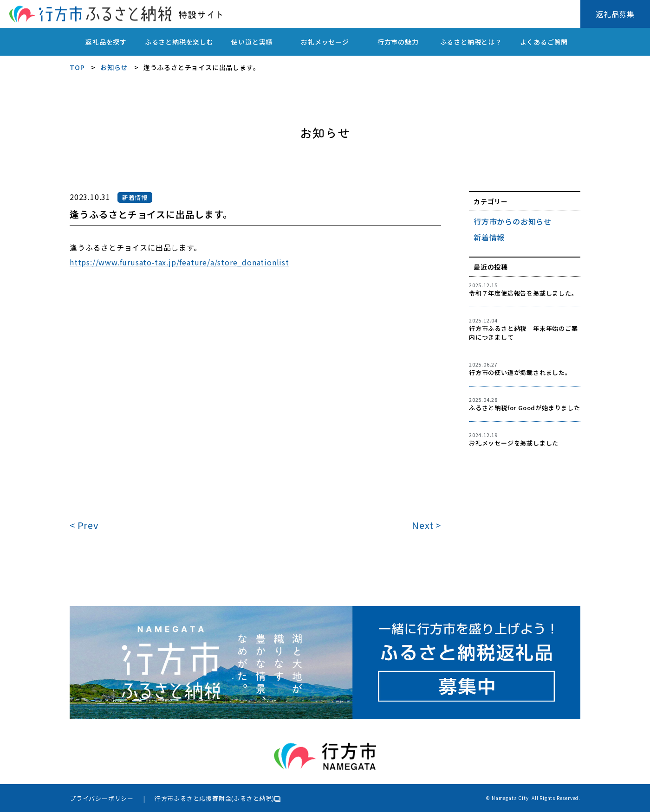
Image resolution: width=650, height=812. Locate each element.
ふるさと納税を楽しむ (179, 42)
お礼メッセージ (325, 42)
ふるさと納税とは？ (471, 42)
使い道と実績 (252, 42)
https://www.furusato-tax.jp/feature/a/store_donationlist (179, 262)
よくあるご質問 (544, 42)
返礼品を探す (106, 42)
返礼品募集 (615, 14)
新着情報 (489, 237)
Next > (426, 525)
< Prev (84, 525)
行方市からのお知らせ (513, 221)
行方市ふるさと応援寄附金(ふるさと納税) (214, 798)
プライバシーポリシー (102, 798)
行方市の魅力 (398, 42)
